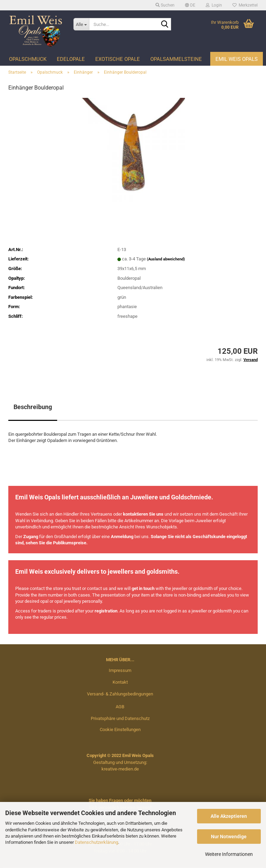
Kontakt (120, 682)
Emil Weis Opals (237, 59)
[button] (190, 5)
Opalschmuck (28, 59)
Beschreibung (33, 407)
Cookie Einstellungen (120, 730)
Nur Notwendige (229, 837)
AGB (120, 707)
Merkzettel (245, 5)
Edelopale (71, 59)
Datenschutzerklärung (96, 842)
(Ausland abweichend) (166, 259)
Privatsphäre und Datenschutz (120, 718)
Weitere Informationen (229, 854)
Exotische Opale (118, 59)
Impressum (120, 670)
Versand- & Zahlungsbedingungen (120, 694)
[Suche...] (81, 24)
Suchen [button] (165, 5)
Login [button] (214, 5)
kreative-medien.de (120, 769)
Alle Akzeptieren (229, 816)
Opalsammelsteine (176, 59)
